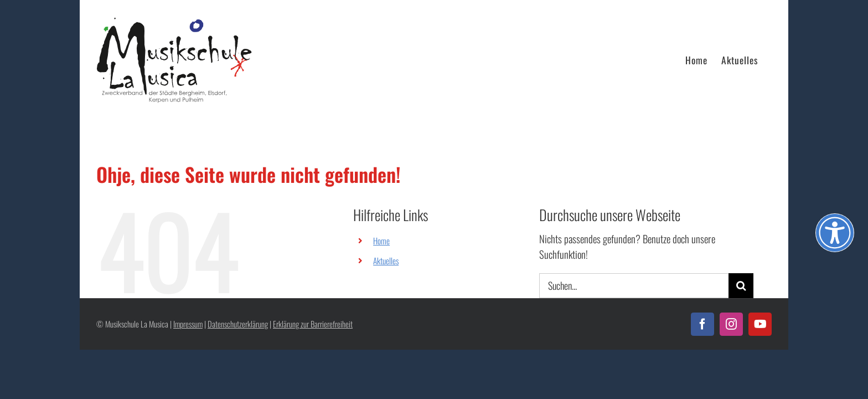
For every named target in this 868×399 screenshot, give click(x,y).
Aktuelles (386, 260)
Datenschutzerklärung (238, 324)
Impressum (188, 324)
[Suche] (741, 286)
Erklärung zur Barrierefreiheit (313, 324)
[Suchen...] (634, 286)
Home (381, 241)
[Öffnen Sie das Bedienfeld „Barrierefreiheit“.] (835, 233)
